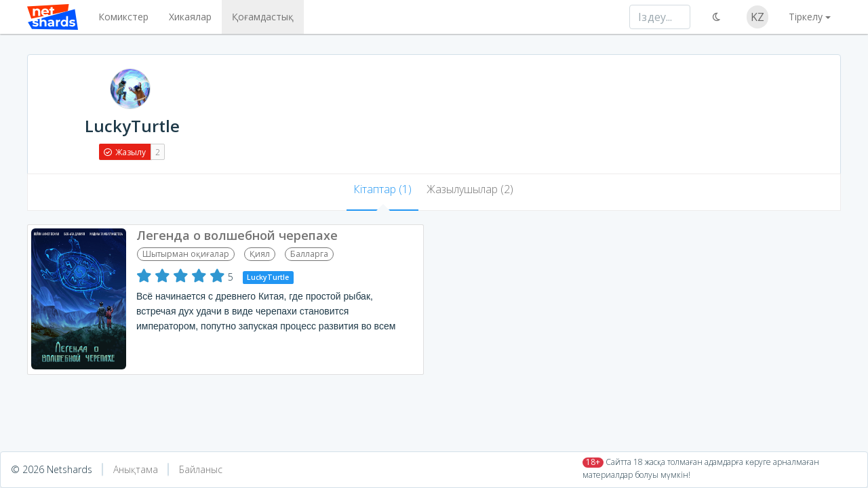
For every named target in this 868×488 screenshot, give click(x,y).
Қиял (260, 254)
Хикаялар (190, 17)
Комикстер (123, 17)
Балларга (309, 254)
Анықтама (136, 469)
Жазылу (125, 152)
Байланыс (201, 469)
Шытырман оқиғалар (186, 254)
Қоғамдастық (263, 17)
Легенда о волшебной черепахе (237, 235)
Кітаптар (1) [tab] (382, 189)
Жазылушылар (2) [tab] (470, 189)
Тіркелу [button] (806, 17)
